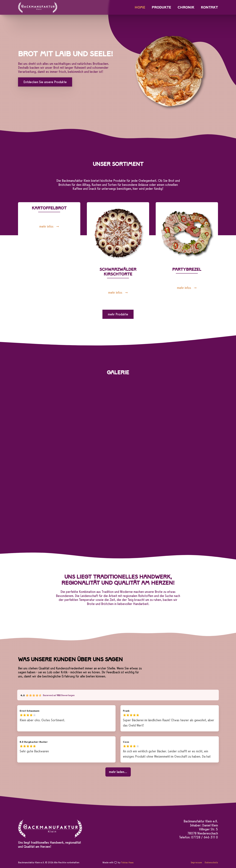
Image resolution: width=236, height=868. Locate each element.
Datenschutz (211, 862)
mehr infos (46, 226)
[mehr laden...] (118, 772)
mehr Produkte (118, 314)
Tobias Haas (127, 862)
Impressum (196, 862)
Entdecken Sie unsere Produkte (45, 82)
